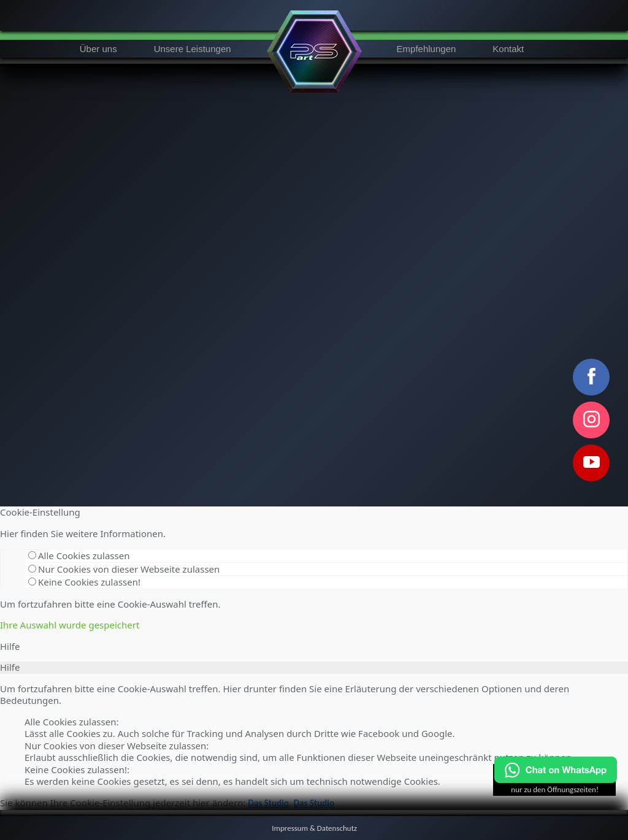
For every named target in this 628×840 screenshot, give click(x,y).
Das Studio (268, 803)
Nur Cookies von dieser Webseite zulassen (124, 569)
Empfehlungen (427, 49)
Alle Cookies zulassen (79, 556)
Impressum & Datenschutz (314, 828)
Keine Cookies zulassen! (84, 582)
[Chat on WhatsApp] (556, 780)
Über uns (98, 49)
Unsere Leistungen (193, 49)
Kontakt (508, 49)
